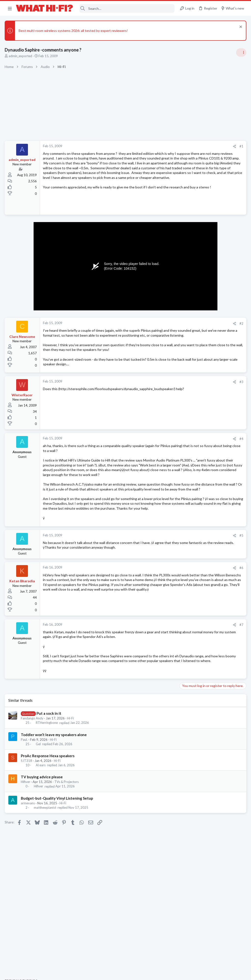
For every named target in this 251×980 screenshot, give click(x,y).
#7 (163, 685)
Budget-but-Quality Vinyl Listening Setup (57, 872)
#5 (163, 593)
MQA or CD (190, 559)
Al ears (41, 839)
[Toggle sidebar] (241, 53)
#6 (163, 628)
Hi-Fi (71, 792)
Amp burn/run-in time (198, 301)
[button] (10, 8)
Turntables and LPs (195, 550)
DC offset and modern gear (202, 447)
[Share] (156, 146)
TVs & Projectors (67, 856)
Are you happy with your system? (207, 423)
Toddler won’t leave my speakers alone (54, 809)
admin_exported (21, 56)
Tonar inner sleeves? (205, 540)
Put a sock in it (49, 787)
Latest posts (184, 473)
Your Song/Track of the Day (202, 400)
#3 (163, 415)
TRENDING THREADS (189, 291)
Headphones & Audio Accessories (205, 587)
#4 (163, 472)
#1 (163, 146)
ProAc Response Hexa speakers (48, 830)
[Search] (127, 8)
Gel (38, 818)
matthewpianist (45, 882)
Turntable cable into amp (200, 597)
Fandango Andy (32, 792)
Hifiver (26, 856)
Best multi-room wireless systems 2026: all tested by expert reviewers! (74, 31)
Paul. (25, 814)
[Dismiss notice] (240, 27)
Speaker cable (192, 324)
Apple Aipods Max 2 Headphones (207, 578)
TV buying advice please (42, 851)
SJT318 (27, 835)
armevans (28, 877)
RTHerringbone (47, 797)
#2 (163, 347)
